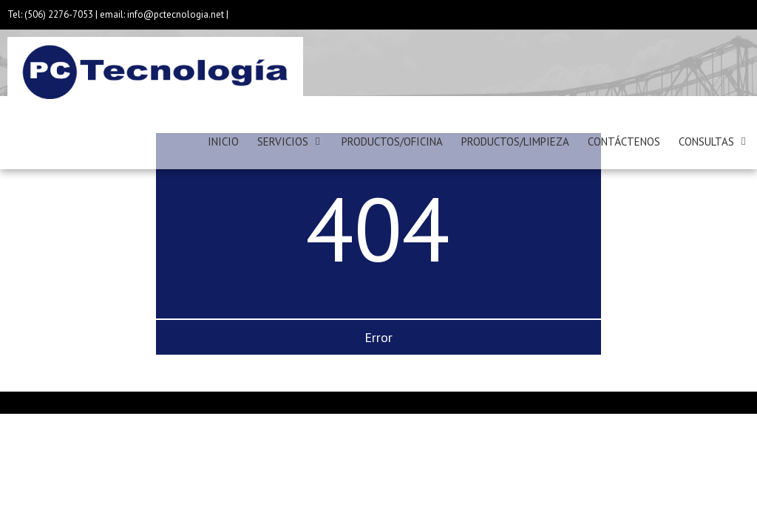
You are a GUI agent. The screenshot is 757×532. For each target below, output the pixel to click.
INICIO (223, 141)
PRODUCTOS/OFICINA (392, 141)
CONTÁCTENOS (624, 141)
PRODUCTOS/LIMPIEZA (515, 141)
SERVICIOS (283, 141)
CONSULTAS (706, 141)
